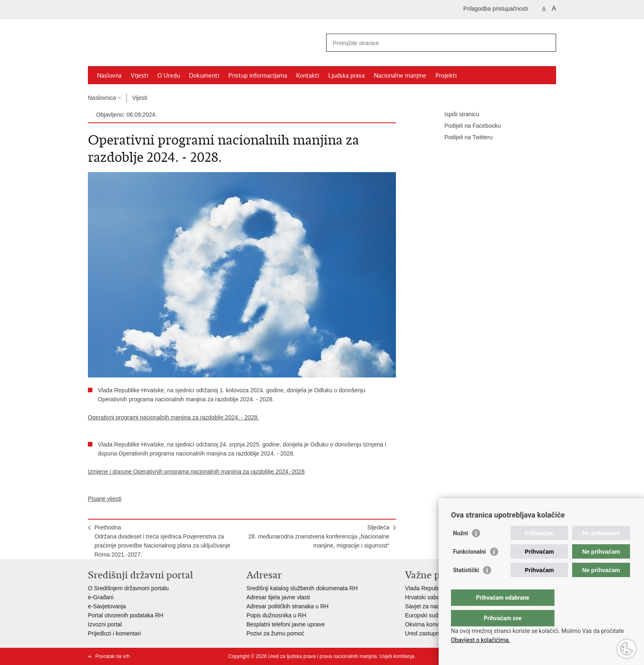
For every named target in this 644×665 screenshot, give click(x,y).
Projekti (446, 76)
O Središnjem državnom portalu (128, 588)
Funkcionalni (469, 568)
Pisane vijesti (105, 499)
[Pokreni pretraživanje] (547, 43)
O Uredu (169, 76)
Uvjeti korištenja (397, 656)
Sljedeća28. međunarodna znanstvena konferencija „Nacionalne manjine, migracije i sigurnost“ (319, 536)
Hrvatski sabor (423, 597)
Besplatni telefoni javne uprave (286, 624)
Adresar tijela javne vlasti (278, 597)
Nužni (460, 550)
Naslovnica (102, 98)
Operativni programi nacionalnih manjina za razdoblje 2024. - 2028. (173, 417)
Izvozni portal (105, 624)
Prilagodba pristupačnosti (496, 9)
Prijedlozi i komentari (114, 633)
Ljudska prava (346, 76)
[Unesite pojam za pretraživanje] (432, 43)
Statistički (466, 587)
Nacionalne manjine (400, 76)
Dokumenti (204, 76)
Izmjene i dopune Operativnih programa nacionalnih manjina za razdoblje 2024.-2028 (196, 472)
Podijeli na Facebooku (467, 126)
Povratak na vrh (113, 656)
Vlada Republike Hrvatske (438, 588)
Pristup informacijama (258, 76)
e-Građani (101, 597)
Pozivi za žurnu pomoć (275, 633)
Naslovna (109, 76)
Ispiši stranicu (456, 115)
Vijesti (139, 76)
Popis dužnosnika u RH (276, 615)
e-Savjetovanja (107, 606)
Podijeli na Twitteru (463, 138)
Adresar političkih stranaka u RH (287, 606)
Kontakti (308, 76)
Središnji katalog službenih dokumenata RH (302, 588)
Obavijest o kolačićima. (481, 640)
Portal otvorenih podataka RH (126, 615)
